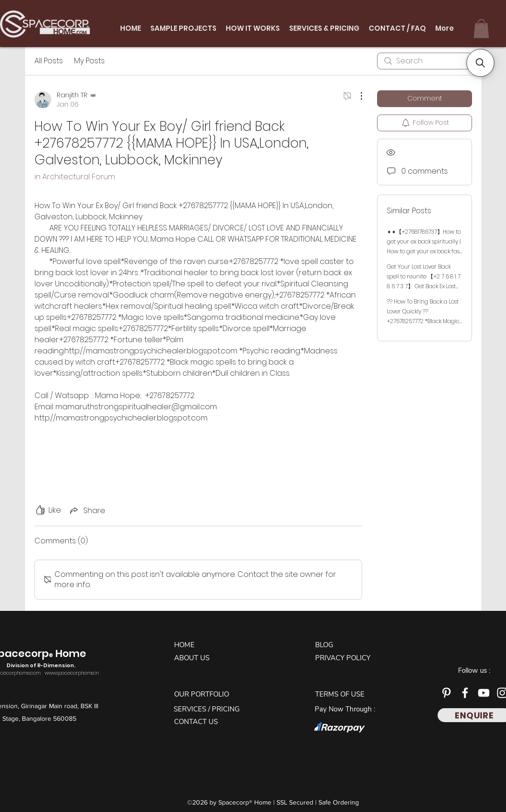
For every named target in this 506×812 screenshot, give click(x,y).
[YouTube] (484, 693)
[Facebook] (465, 693)
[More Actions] (357, 96)
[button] (481, 29)
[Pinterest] (446, 693)
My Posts (89, 61)
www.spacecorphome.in (72, 673)
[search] (425, 61)
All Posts (49, 61)
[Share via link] (87, 511)
